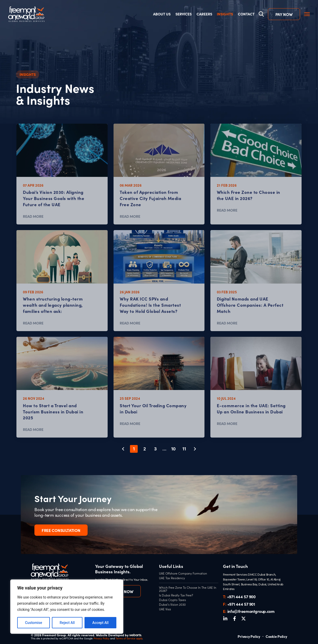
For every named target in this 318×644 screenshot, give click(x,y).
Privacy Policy (101, 638)
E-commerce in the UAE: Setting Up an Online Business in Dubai (251, 408)
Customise (34, 623)
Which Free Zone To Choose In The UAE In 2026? (188, 589)
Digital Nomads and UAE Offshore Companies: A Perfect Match (250, 305)
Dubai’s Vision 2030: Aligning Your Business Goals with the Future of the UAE (54, 198)
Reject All (67, 623)
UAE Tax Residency (172, 578)
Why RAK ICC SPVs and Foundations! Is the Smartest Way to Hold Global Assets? (150, 305)
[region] (67, 607)
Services (184, 14)
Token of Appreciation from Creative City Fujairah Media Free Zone (150, 198)
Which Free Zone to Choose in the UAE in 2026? (249, 195)
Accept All (100, 623)
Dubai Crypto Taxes (172, 600)
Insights (225, 14)
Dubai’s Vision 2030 (172, 605)
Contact (246, 14)
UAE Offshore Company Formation (183, 574)
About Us (162, 14)
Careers (204, 14)
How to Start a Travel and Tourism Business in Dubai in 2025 (53, 411)
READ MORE (33, 216)
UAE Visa (165, 609)
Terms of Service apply (129, 638)
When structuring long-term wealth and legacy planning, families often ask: (53, 305)
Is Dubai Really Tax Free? (176, 595)
